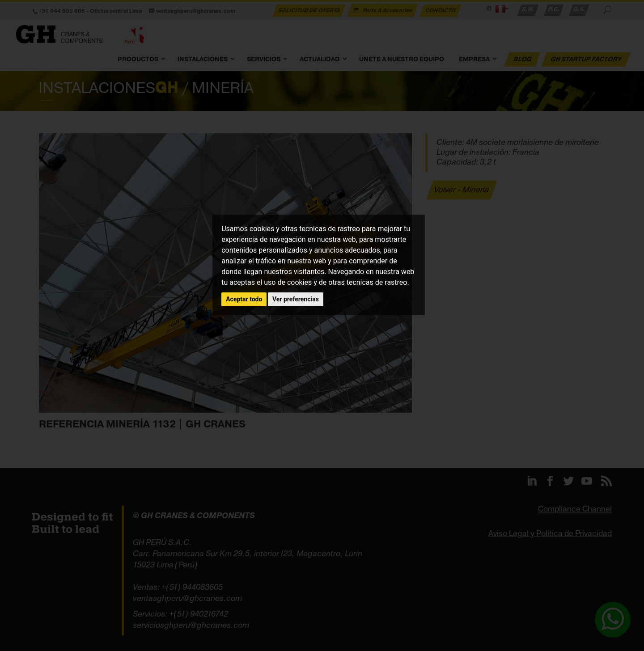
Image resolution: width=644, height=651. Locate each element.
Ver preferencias (296, 299)
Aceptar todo (244, 299)
